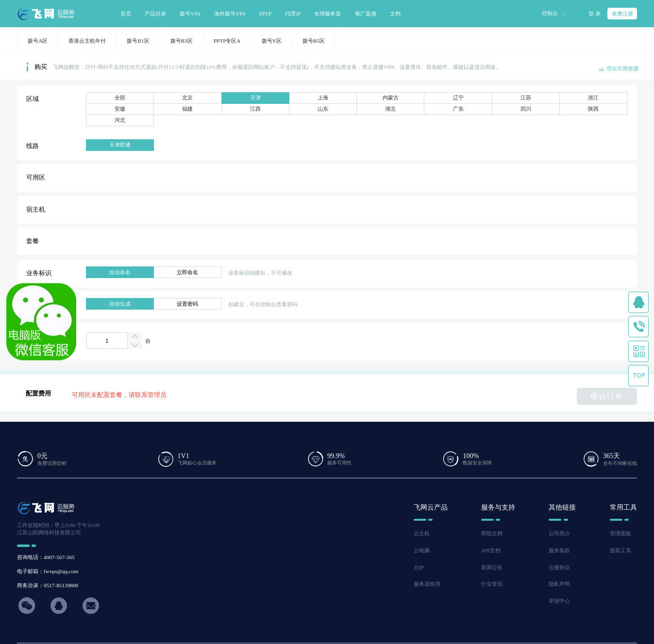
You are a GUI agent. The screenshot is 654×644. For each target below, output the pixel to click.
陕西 (593, 109)
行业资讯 (492, 584)
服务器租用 (427, 584)
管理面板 (620, 533)
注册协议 (559, 567)
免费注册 (622, 14)
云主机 (422, 533)
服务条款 (559, 550)
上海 (323, 98)
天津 (255, 98)
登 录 (595, 14)
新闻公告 (492, 567)
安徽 (120, 109)
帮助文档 (492, 533)
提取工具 (620, 550)
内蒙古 (391, 98)
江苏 (526, 98)
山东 (323, 109)
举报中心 (559, 601)
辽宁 (458, 98)
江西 (255, 109)
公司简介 (559, 533)
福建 (187, 109)
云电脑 (422, 550)
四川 (526, 109)
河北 (120, 120)
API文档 (491, 550)
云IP (419, 567)
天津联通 (120, 145)
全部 (120, 98)
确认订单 (607, 396)
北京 (187, 98)
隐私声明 (559, 584)
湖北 (390, 109)
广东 (458, 109)
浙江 (593, 98)
